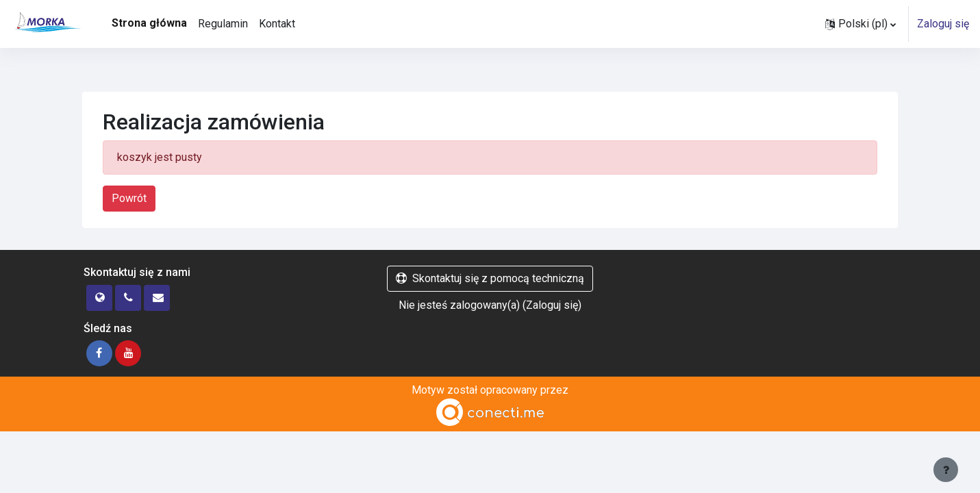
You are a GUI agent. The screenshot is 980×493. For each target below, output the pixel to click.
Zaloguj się (943, 24)
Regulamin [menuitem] (223, 24)
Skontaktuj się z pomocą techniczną (490, 278)
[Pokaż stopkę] (946, 470)
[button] (860, 24)
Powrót (129, 198)
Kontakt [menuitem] (277, 24)
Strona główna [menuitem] (149, 23)
